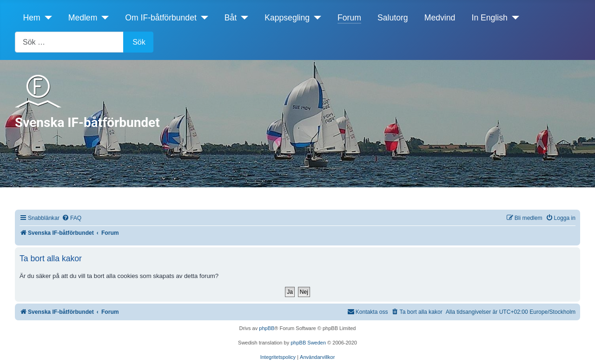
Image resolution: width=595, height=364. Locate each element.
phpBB (267, 328)
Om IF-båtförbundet (161, 18)
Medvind (440, 18)
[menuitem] (72, 218)
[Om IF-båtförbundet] (202, 18)
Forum (349, 18)
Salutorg (393, 18)
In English (490, 18)
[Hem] (46, 18)
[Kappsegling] (315, 18)
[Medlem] (103, 18)
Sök (139, 42)
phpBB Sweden (308, 343)
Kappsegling (287, 18)
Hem (32, 18)
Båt (231, 18)
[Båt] (242, 18)
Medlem (83, 18)
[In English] (513, 18)
